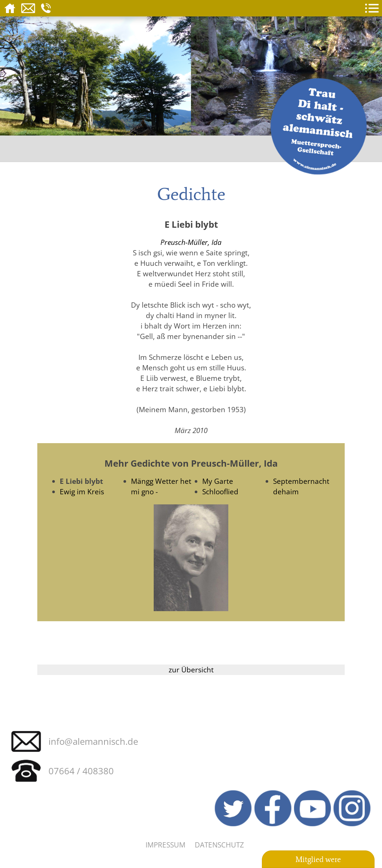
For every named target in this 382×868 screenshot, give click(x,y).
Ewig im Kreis (82, 491)
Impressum (165, 845)
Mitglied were (318, 859)
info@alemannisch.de (93, 741)
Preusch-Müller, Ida (191, 242)
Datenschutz (219, 845)
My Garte (218, 481)
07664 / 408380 (81, 771)
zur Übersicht (191, 670)
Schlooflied (220, 491)
